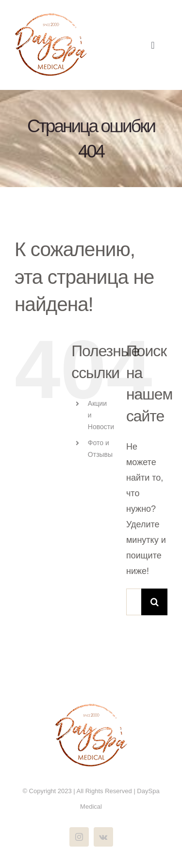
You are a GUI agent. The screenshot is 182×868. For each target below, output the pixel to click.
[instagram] (79, 837)
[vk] (103, 837)
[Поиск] (155, 602)
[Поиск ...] (134, 602)
